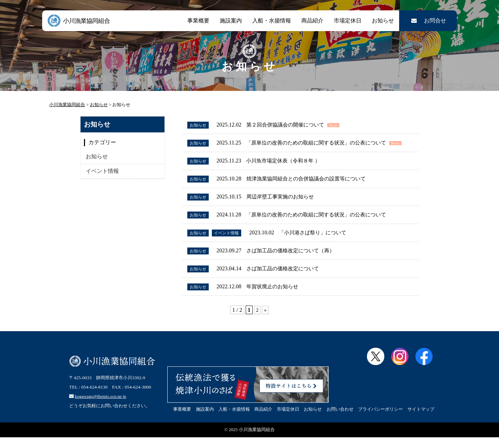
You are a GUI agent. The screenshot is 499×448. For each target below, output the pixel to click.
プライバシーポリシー (380, 422)
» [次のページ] (265, 323)
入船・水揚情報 (272, 21)
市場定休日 (348, 21)
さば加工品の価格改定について (288, 281)
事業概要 (198, 21)
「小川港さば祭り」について (320, 243)
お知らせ (383, 21)
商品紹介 (312, 21)
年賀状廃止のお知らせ (276, 299)
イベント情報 (102, 171)
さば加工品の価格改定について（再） (296, 262)
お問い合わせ (340, 422)
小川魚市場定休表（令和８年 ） (288, 169)
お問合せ (428, 21)
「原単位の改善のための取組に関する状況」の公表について (323, 144)
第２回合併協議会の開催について (290, 125)
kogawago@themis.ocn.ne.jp (103, 405)
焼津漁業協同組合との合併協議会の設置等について (312, 187)
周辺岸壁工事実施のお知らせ (285, 206)
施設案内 (231, 21)
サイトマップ (421, 422)
